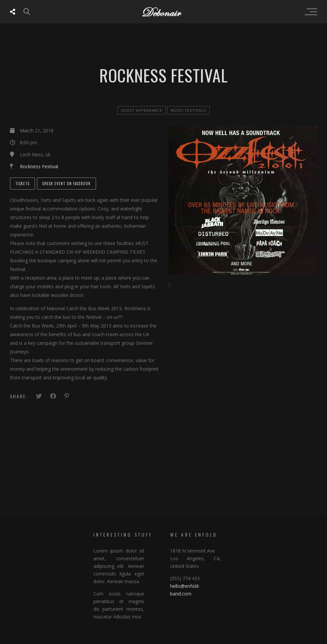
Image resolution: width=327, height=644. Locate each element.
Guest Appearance (142, 110)
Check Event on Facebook (66, 184)
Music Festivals (188, 110)
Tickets (22, 184)
